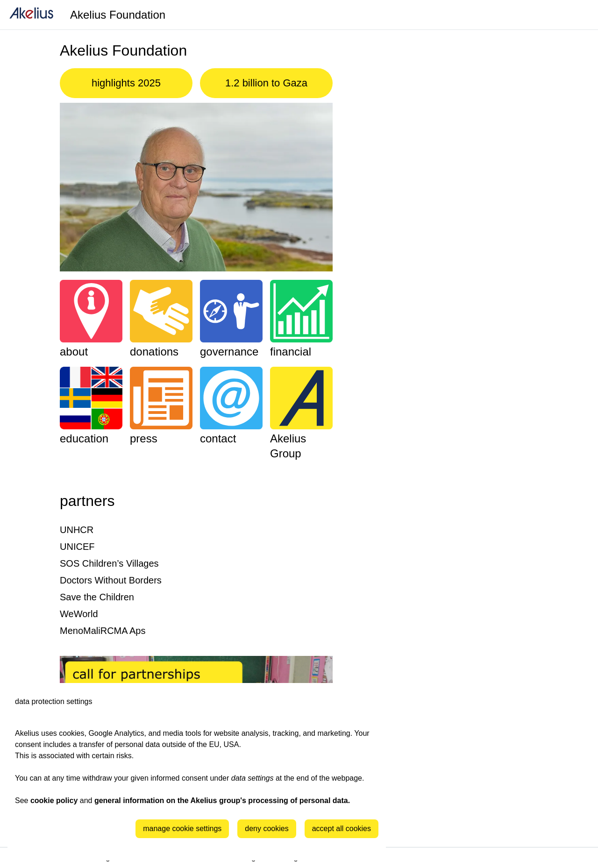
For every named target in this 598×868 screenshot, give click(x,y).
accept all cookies (342, 829)
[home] (31, 15)
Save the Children (97, 597)
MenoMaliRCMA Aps (103, 631)
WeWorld (79, 614)
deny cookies (267, 829)
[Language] (579, 15)
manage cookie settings (182, 829)
